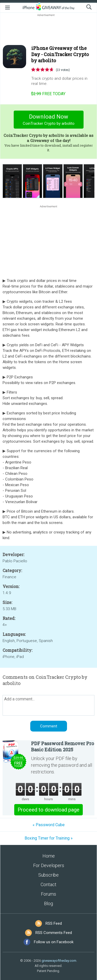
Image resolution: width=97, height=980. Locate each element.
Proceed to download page (48, 810)
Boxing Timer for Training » (49, 838)
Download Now (48, 120)
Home (49, 856)
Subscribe (48, 875)
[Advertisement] (48, 30)
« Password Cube (49, 825)
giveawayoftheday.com (59, 961)
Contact (48, 884)
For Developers (49, 865)
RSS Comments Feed (54, 933)
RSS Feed (54, 923)
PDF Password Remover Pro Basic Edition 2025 (62, 746)
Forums (48, 894)
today (48, 94)
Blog (48, 903)
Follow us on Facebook (54, 942)
